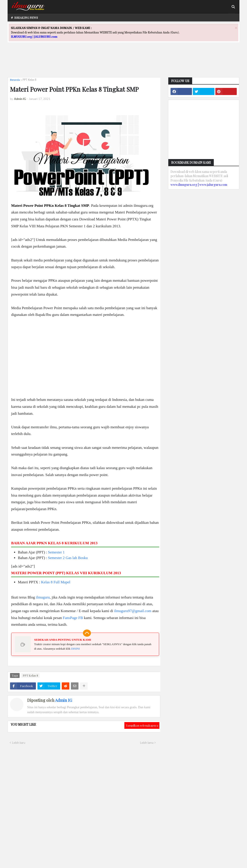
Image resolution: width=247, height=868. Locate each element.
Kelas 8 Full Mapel (56, 582)
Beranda (15, 80)
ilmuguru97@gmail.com (133, 611)
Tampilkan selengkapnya (142, 725)
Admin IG (64, 700)
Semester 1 (56, 552)
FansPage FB (73, 618)
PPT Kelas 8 (29, 80)
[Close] (236, 28)
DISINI (75, 649)
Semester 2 (56, 558)
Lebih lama (147, 743)
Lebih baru (19, 743)
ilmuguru (43, 597)
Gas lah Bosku (77, 558)
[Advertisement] (123, 64)
